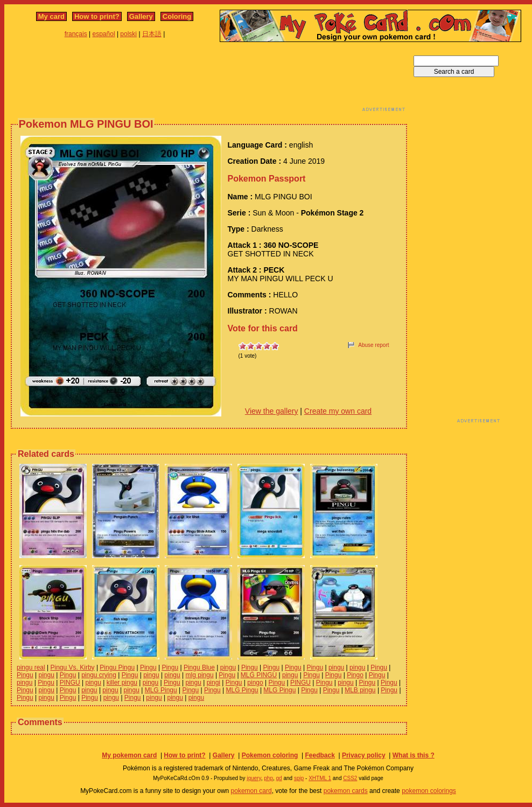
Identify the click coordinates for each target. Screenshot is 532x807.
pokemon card (251, 791)
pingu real (31, 667)
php (268, 778)
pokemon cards (346, 791)
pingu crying (99, 675)
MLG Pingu (161, 690)
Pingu (148, 667)
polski (128, 34)
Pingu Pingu (117, 667)
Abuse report (373, 345)
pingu (228, 667)
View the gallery (272, 411)
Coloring (177, 16)
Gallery (141, 16)
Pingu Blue (199, 667)
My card (51, 16)
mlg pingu (200, 675)
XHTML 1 (320, 778)
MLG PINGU (259, 675)
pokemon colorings (429, 791)
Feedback (320, 755)
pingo (255, 683)
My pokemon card (129, 755)
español (104, 34)
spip (299, 778)
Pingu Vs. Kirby (73, 667)
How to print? (97, 16)
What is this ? (414, 755)
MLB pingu (360, 690)
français (76, 34)
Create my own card (338, 411)
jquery (254, 778)
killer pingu (122, 683)
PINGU (70, 683)
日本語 (152, 34)
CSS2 (350, 778)
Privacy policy (364, 755)
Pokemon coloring (270, 755)
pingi (213, 683)
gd (279, 778)
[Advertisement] (209, 80)
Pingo (355, 675)
